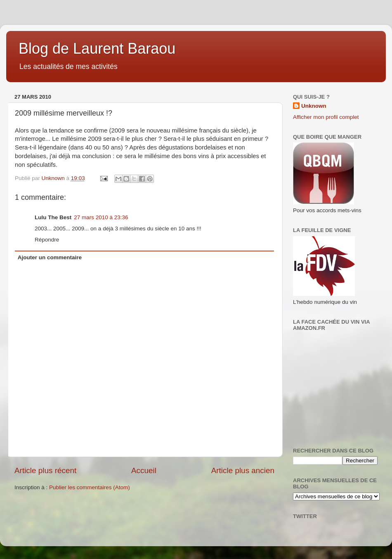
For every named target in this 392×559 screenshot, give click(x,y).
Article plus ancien (243, 470)
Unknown (314, 106)
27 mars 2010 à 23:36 (101, 217)
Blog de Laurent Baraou (97, 49)
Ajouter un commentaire (50, 257)
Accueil (144, 470)
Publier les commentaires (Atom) (90, 487)
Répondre (47, 240)
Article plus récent (45, 470)
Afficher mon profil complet (326, 117)
